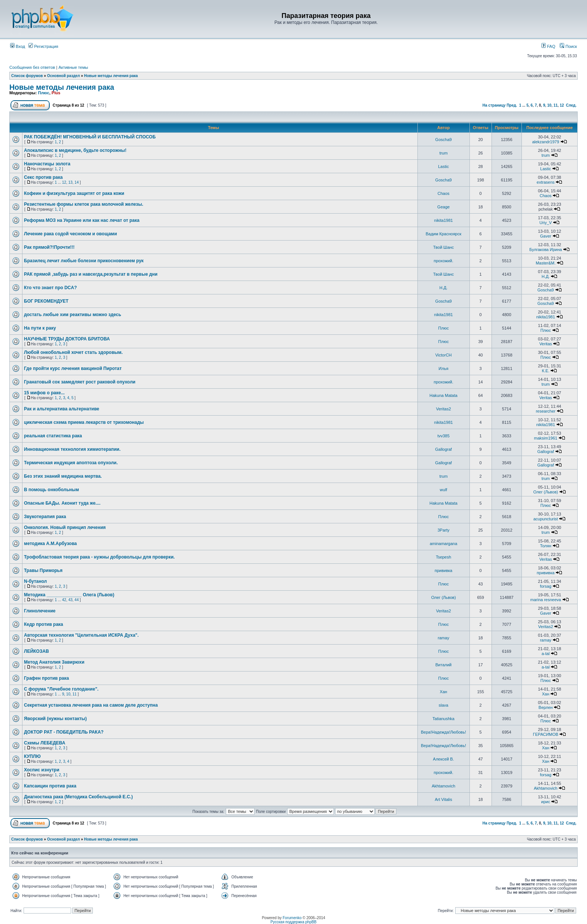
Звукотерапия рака (45, 517)
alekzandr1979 (545, 142)
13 (70, 182)
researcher (546, 411)
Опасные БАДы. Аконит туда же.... (62, 503)
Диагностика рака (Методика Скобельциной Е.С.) (78, 797)
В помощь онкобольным (51, 490)
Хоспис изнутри (42, 770)
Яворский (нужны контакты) (55, 719)
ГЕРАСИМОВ (546, 734)
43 (70, 600)
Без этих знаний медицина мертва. (63, 476)
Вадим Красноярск (443, 234)
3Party (444, 530)
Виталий (443, 665)
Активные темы (73, 67)
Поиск (568, 46)
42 (64, 600)
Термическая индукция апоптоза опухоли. (71, 463)
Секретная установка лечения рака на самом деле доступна (91, 705)
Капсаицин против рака (50, 786)
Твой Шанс (443, 247)
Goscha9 (444, 140)
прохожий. (444, 261)
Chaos (444, 193)
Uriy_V (546, 223)
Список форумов (27, 76)
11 (555, 105)
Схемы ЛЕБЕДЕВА (45, 743)
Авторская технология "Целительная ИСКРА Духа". (81, 635)
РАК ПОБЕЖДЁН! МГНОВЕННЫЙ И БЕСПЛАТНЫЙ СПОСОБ (90, 137)
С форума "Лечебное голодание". (61, 689)
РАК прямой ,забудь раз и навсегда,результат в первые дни (91, 274)
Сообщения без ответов (32, 67)
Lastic (443, 166)
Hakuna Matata (443, 395)
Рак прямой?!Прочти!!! (49, 247)
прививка (443, 570)
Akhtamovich (443, 786)
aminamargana (443, 544)
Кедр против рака (44, 624)
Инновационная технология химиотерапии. (72, 449)
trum (444, 153)
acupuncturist (546, 519)
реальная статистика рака (53, 436)
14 (77, 182)
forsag (546, 586)
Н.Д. (546, 276)
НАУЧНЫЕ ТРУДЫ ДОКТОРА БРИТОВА (67, 339)
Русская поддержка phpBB (293, 922)
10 (549, 105)
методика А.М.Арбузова (50, 544)
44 (77, 600)
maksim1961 (545, 438)
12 (562, 105)
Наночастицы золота (47, 164)
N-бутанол (35, 581)
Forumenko (292, 918)
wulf (444, 490)
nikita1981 (444, 220)
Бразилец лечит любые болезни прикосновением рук (84, 261)
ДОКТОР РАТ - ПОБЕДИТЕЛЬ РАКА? (64, 732)
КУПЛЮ (32, 756)
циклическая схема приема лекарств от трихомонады (84, 422)
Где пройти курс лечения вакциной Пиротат (73, 368)
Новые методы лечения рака (111, 76)
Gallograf (443, 449)
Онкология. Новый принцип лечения (65, 527)
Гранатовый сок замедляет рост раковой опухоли (80, 382)
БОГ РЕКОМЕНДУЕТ (46, 301)
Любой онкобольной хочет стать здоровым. (73, 352)
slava (444, 705)
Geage (443, 207)
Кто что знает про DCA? (50, 288)
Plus (56, 93)
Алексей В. (444, 759)
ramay (443, 638)
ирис (546, 802)
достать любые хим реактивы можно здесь (73, 315)
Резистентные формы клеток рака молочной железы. (84, 204)
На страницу (494, 105)
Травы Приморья (43, 570)
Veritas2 (444, 409)
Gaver (545, 236)
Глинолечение (40, 611)
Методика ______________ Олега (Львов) (69, 595)
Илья (444, 368)
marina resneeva (546, 600)
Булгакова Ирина (546, 250)
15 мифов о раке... (44, 393)
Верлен (546, 707)
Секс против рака (43, 177)
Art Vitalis (443, 799)
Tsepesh (443, 557)
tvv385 (443, 436)
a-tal (546, 654)
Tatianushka (443, 719)
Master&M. (546, 263)
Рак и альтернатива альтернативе (62, 409)
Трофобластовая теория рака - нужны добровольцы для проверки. (99, 557)
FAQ (548, 46)
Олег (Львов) (545, 492)
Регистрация (43, 46)
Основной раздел (64, 76)
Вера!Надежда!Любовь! (443, 732)
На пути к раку (40, 328)
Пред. (512, 105)
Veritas (546, 344)
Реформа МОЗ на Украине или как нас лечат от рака (82, 220)
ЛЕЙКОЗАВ (37, 651)
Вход (18, 46)
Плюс (43, 93)
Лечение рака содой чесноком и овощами (70, 234)
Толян (545, 546)
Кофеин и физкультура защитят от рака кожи (74, 193)
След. (571, 105)
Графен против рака (46, 678)
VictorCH (444, 355)
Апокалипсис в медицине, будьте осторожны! (75, 150)
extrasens (546, 182)
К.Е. (546, 371)
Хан (444, 692)
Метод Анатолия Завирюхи (54, 662)
